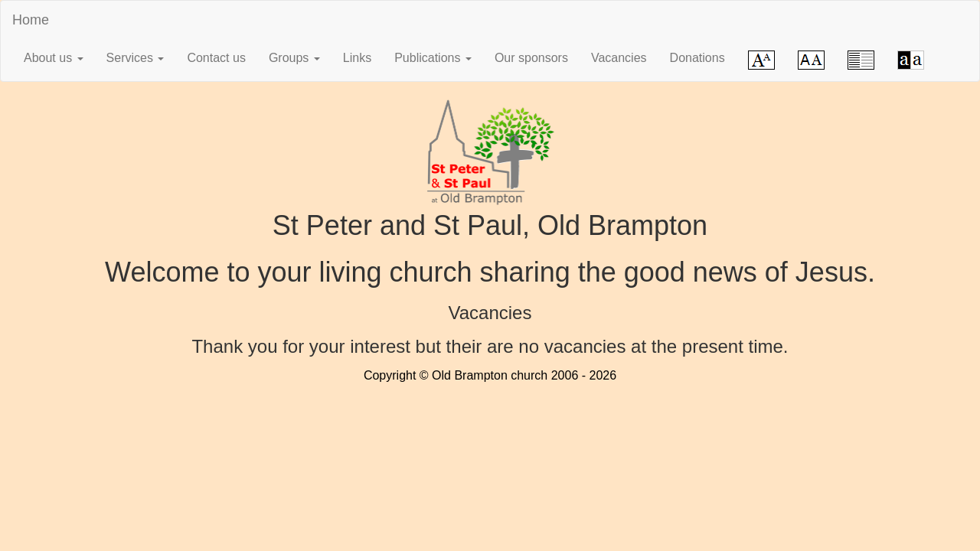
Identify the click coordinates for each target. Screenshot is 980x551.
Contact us (216, 58)
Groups (294, 58)
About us (54, 58)
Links (357, 58)
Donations (697, 58)
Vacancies (619, 58)
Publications (433, 58)
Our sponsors (531, 58)
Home (31, 20)
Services (136, 58)
